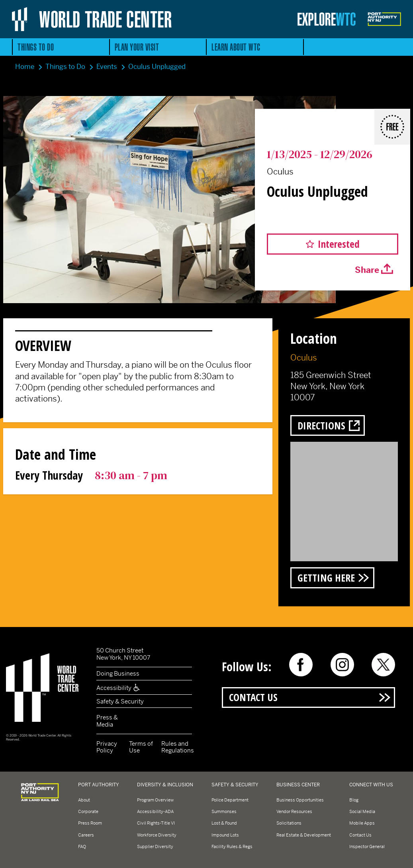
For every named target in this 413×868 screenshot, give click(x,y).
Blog (354, 800)
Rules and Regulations (178, 747)
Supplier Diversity (155, 846)
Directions (321, 425)
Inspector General (367, 846)
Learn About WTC (236, 47)
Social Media (362, 811)
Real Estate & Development (304, 835)
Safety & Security (120, 701)
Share (367, 270)
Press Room (90, 823)
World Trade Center (105, 19)
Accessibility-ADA (155, 811)
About (84, 800)
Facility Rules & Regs (232, 846)
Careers (86, 835)
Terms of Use (141, 747)
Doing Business (118, 673)
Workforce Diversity (157, 835)
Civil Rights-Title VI (156, 823)
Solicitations (289, 823)
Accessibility (118, 688)
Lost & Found (224, 823)
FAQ (82, 846)
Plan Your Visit (137, 47)
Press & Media (107, 721)
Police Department (230, 800)
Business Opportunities (300, 800)
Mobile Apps (362, 823)
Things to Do (36, 47)
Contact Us (253, 697)
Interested (339, 244)
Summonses (224, 811)
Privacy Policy (107, 747)
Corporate (88, 811)
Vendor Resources (294, 811)
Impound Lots (225, 835)
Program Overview (155, 800)
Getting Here (326, 578)
